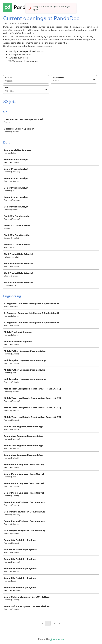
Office (8, 88)
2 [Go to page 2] (54, 623)
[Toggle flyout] (94, 80)
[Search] (26, 81)
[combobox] (53, 81)
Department (58, 78)
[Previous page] (43, 624)
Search (8, 78)
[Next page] (60, 624)
